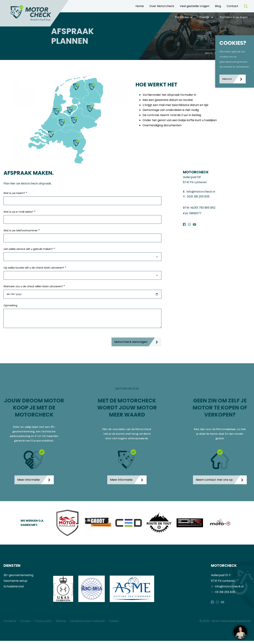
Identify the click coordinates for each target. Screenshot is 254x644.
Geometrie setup (15, 584)
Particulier (182, 17)
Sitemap (61, 624)
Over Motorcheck (162, 6)
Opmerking (10, 306)
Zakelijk (204, 17)
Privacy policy (43, 624)
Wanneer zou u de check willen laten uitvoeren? (34, 286)
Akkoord (227, 79)
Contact (232, 6)
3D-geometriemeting (18, 578)
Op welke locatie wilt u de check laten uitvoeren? (35, 268)
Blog (218, 6)
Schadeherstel (14, 589)
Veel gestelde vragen (195, 6)
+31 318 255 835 (225, 595)
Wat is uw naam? (15, 193)
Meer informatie (28, 483)
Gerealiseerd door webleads (88, 624)
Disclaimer (10, 624)
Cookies (26, 624)
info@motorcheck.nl (201, 192)
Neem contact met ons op (214, 483)
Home (140, 6)
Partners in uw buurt (234, 17)
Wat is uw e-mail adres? (19, 212)
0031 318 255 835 (198, 197)
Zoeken (114, 624)
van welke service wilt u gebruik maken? (29, 249)
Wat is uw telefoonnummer (22, 230)
